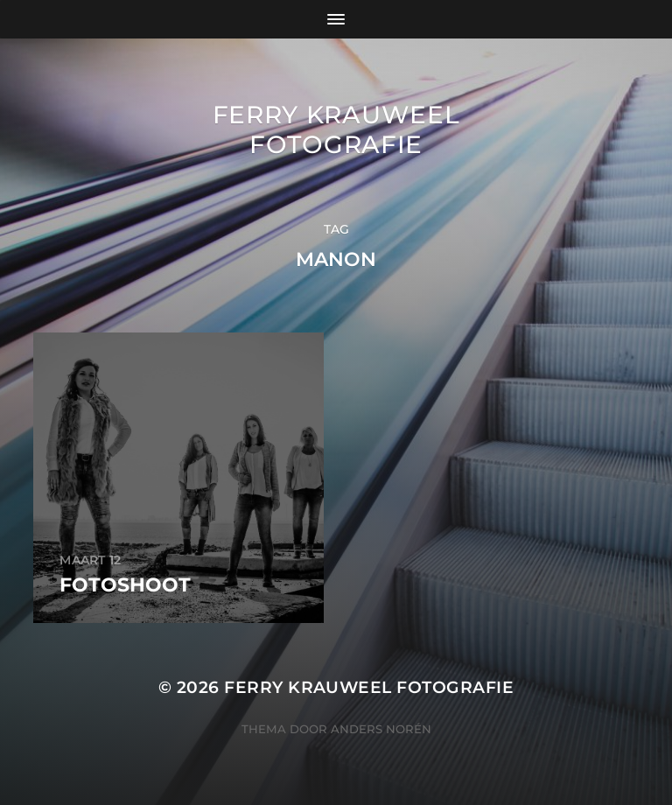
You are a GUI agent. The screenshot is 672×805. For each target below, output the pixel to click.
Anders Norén (381, 729)
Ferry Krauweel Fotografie (336, 129)
